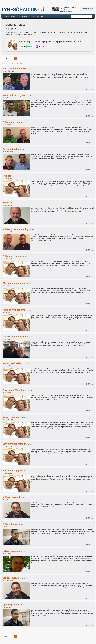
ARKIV (32, 16)
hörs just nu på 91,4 (66, 12)
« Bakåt (5, 59)
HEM (8, 16)
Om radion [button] (22, 16)
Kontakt (40, 16)
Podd (13, 16)
